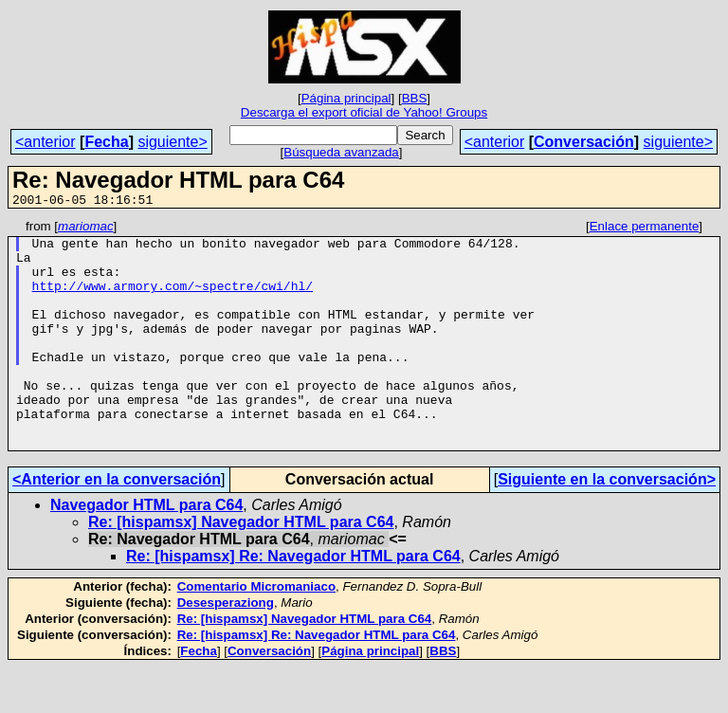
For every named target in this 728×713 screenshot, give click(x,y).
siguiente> (172, 142)
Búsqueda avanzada (341, 152)
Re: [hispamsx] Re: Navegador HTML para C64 (293, 602)
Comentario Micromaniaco (256, 632)
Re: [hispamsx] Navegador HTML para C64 (241, 567)
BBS (415, 98)
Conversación (584, 142)
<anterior (45, 142)
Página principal (346, 98)
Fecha (106, 142)
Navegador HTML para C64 (146, 550)
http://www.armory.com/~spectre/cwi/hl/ (173, 300)
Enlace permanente (645, 229)
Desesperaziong (226, 648)
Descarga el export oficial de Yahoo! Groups (364, 112)
